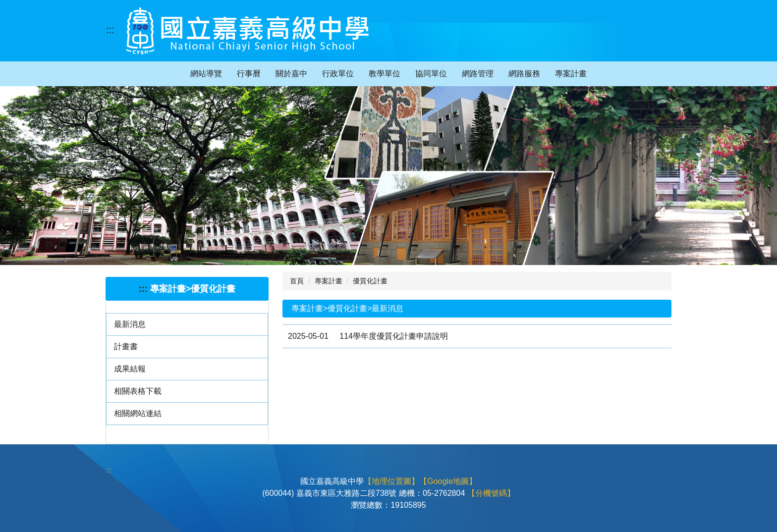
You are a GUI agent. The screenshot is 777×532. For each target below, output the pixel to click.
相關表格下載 (138, 391)
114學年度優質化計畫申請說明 (394, 336)
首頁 (297, 281)
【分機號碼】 (491, 493)
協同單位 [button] (431, 74)
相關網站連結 (138, 413)
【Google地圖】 (448, 481)
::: (110, 30)
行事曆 (249, 74)
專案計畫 (329, 281)
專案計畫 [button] (571, 74)
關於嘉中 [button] (291, 74)
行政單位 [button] (338, 74)
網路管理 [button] (478, 74)
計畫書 (126, 346)
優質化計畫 (370, 281)
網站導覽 (206, 74)
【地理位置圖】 (391, 481)
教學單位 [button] (385, 74)
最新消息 (130, 324)
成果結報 (130, 369)
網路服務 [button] (524, 74)
